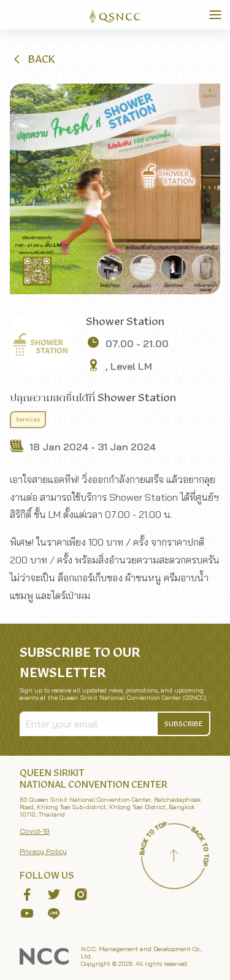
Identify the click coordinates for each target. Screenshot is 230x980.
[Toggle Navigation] (215, 15)
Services (28, 420)
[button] (33, 59)
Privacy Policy (43, 851)
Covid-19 (35, 831)
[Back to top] (174, 857)
